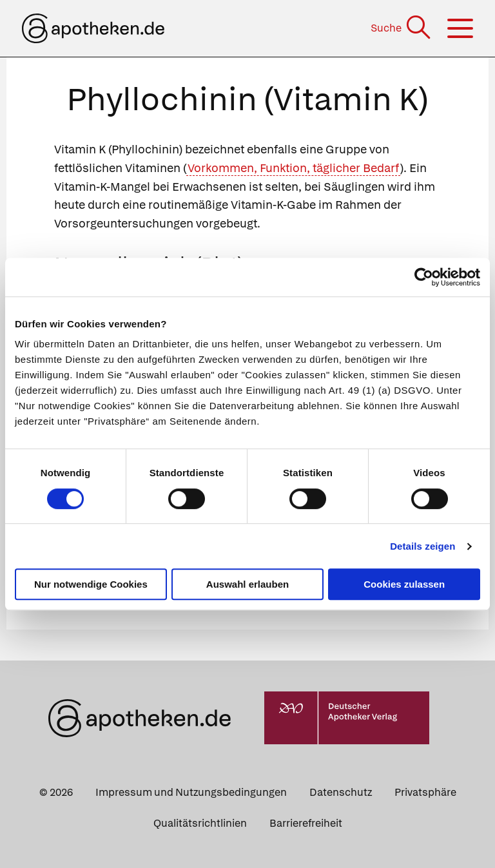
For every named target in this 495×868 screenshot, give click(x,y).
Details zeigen (422, 546)
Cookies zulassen (404, 584)
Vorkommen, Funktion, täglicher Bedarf (293, 168)
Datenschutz (341, 792)
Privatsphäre (425, 792)
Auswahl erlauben (247, 584)
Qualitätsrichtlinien (200, 823)
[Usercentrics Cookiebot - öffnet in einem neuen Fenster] (424, 277)
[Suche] (402, 28)
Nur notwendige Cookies (91, 584)
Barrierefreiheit (306, 823)
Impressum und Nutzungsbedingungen (191, 792)
